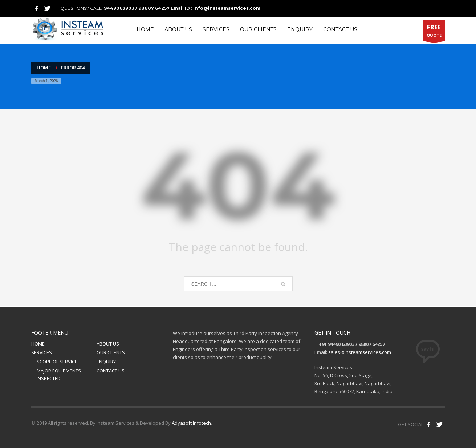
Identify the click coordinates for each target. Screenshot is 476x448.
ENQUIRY (106, 362)
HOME (38, 344)
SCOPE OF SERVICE (57, 362)
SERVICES (42, 352)
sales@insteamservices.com (360, 352)
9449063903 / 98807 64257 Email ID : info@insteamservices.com (182, 8)
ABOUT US (108, 344)
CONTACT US (111, 371)
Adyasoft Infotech (191, 423)
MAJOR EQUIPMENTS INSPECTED (59, 374)
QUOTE (434, 32)
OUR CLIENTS (111, 352)
